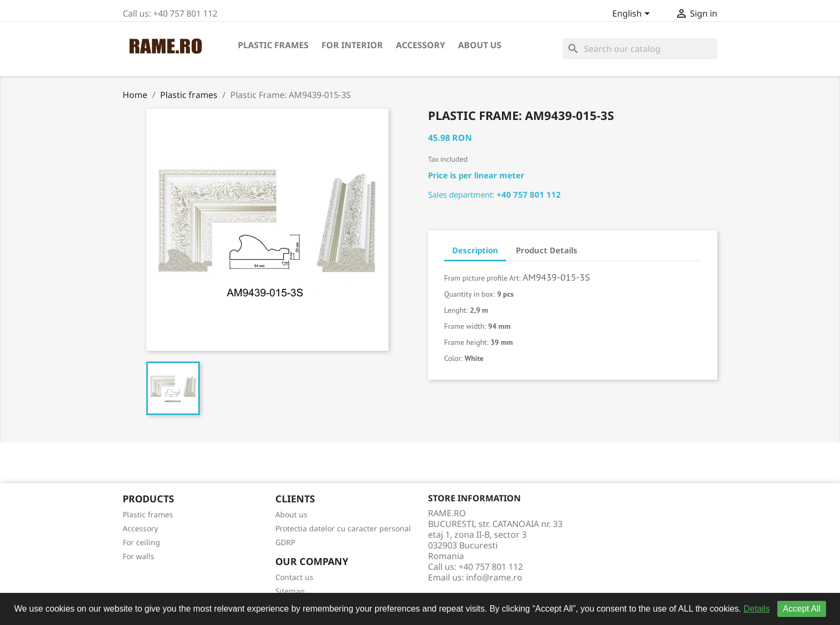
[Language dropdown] (633, 14)
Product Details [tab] (547, 250)
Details (757, 609)
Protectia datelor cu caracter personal (343, 528)
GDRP (285, 542)
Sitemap (290, 591)
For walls (138, 556)
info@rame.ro (494, 577)
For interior (352, 45)
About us (480, 45)
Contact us (294, 577)
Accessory (421, 45)
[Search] (640, 49)
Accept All (801, 609)
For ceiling (141, 542)
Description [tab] (475, 250)
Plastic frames (273, 45)
